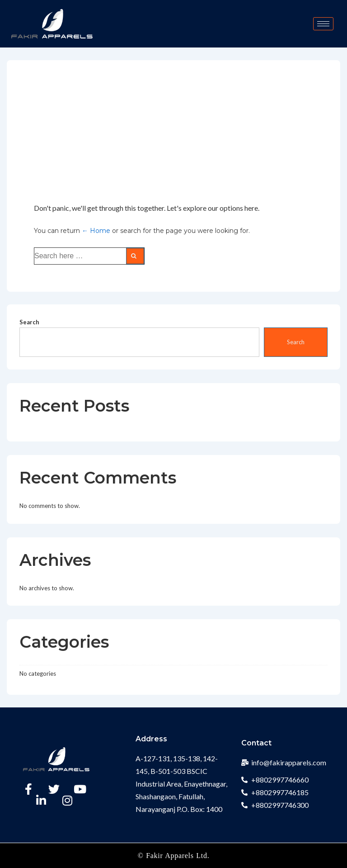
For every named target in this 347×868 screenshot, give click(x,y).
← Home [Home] (96, 231)
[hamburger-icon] (323, 24)
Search (29, 322)
